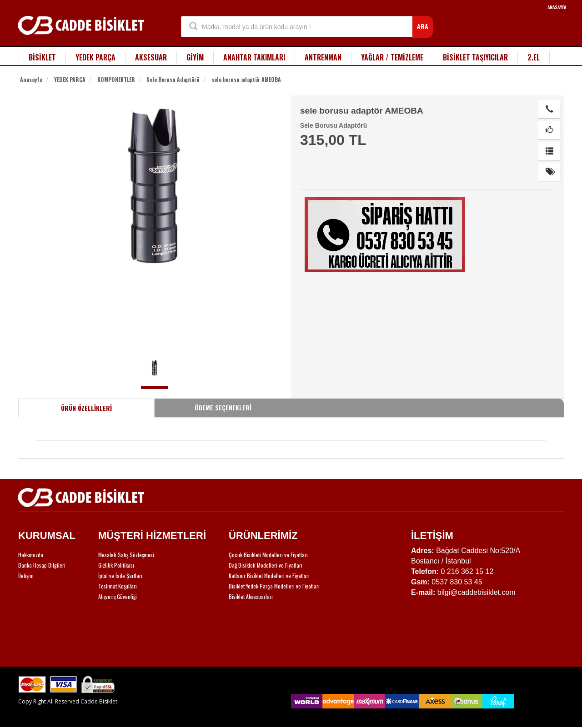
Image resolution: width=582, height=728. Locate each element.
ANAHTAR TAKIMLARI (254, 57)
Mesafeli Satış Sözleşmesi (126, 555)
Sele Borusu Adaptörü (173, 79)
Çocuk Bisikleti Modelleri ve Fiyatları (268, 555)
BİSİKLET (42, 57)
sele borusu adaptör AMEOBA (246, 79)
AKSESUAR (151, 57)
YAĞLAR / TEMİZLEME (392, 57)
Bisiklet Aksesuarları (251, 596)
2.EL (534, 57)
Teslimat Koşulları (118, 586)
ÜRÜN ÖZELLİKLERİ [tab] (86, 408)
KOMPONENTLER (116, 79)
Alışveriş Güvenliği (118, 596)
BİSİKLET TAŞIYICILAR (475, 57)
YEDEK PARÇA (95, 57)
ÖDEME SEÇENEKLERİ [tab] (223, 407)
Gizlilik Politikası (116, 565)
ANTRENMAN (323, 57)
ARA (423, 26)
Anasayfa (31, 79)
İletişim (26, 576)
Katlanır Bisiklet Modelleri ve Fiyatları (269, 576)
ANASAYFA (557, 7)
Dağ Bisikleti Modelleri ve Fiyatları (266, 565)
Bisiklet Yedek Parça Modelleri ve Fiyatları (274, 586)
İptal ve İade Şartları (120, 576)
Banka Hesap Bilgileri (42, 565)
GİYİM (195, 57)
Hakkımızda (31, 555)
